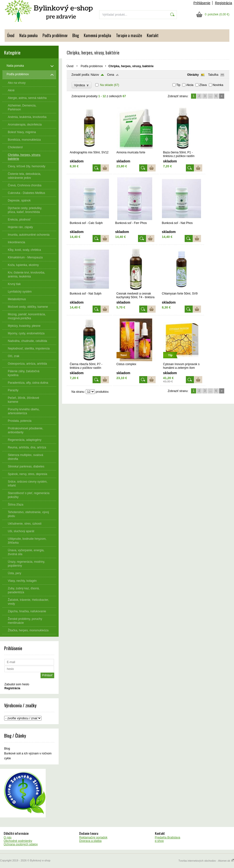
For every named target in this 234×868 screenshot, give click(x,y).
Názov (95, 75)
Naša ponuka (28, 35)
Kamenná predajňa (97, 35)
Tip (178, 85)
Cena (111, 75)
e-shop (159, 841)
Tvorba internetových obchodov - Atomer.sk (206, 861)
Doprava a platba (90, 841)
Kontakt (153, 35)
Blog (76, 35)
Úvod (11, 35)
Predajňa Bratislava (168, 837)
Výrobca (82, 85)
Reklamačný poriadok (93, 837)
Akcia (190, 85)
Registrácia (223, 3)
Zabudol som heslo (17, 684)
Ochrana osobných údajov (21, 844)
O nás (8, 837)
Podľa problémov (55, 35)
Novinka (218, 85)
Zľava (203, 85)
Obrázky (193, 75)
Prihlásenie (202, 3)
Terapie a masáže (129, 35)
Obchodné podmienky (18, 841)
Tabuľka (213, 75)
